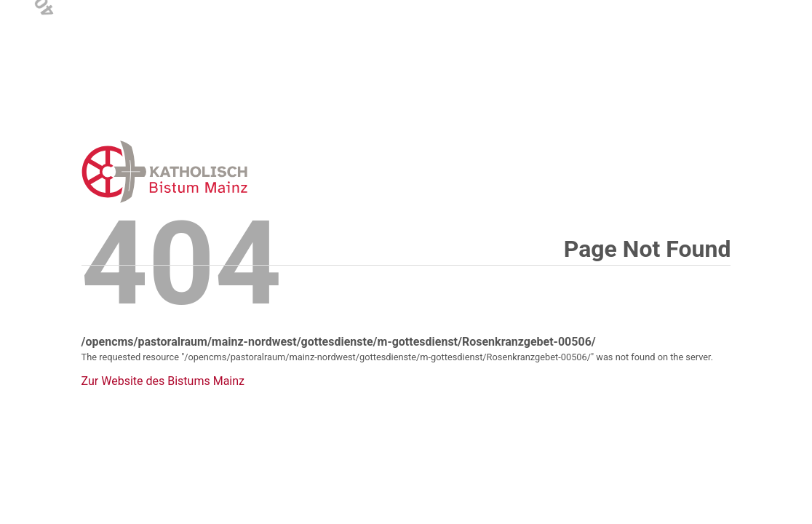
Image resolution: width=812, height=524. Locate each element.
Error (240, 171)
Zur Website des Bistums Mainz (163, 381)
